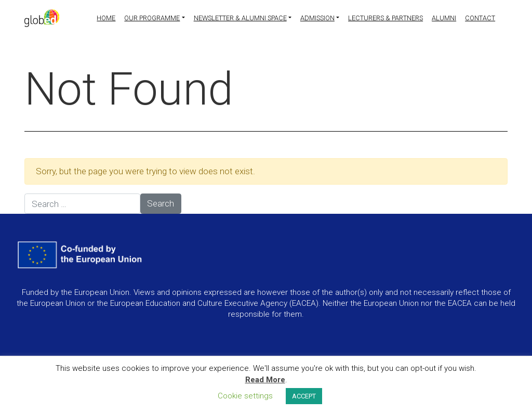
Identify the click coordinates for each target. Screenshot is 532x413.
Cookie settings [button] (245, 396)
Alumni (444, 18)
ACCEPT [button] (304, 396)
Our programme (152, 18)
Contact (480, 18)
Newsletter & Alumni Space (240, 18)
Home (106, 18)
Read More (265, 380)
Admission (317, 18)
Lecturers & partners (385, 18)
